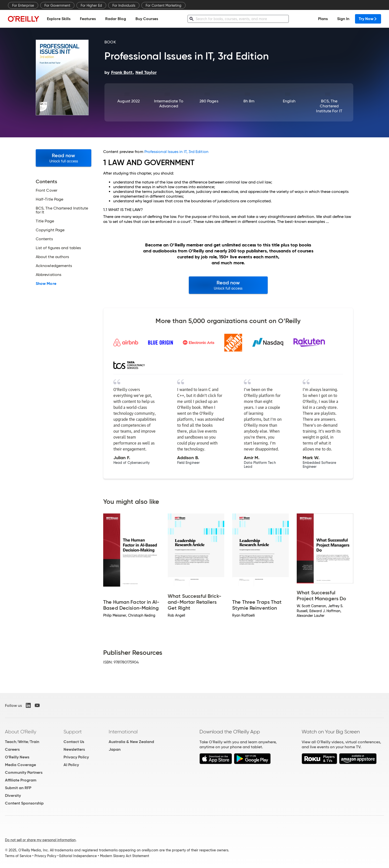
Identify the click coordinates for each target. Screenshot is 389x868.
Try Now (368, 19)
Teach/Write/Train (22, 742)
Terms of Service (18, 856)
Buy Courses (147, 19)
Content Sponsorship (24, 803)
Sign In (343, 19)
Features (88, 19)
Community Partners (24, 772)
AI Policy (71, 765)
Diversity (13, 795)
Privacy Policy (76, 757)
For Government (57, 5)
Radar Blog (116, 19)
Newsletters (74, 749)
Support (73, 732)
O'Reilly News (17, 757)
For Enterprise (23, 5)
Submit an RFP (18, 788)
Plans (323, 19)
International (123, 732)
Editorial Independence (78, 856)
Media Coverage (20, 765)
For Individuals (124, 5)
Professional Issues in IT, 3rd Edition (176, 152)
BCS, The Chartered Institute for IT (329, 106)
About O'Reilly (21, 732)
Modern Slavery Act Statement (125, 856)
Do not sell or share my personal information (40, 840)
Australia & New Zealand (131, 742)
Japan (115, 749)
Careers (12, 749)
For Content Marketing (163, 5)
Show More (46, 284)
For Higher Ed (91, 5)
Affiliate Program (21, 780)
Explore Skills (59, 19)
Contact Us (74, 742)
